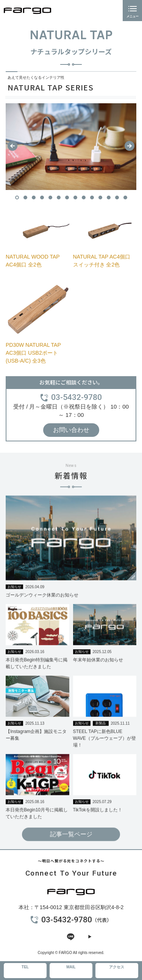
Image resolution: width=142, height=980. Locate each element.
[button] (12, 146)
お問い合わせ (71, 430)
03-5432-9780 (76, 397)
